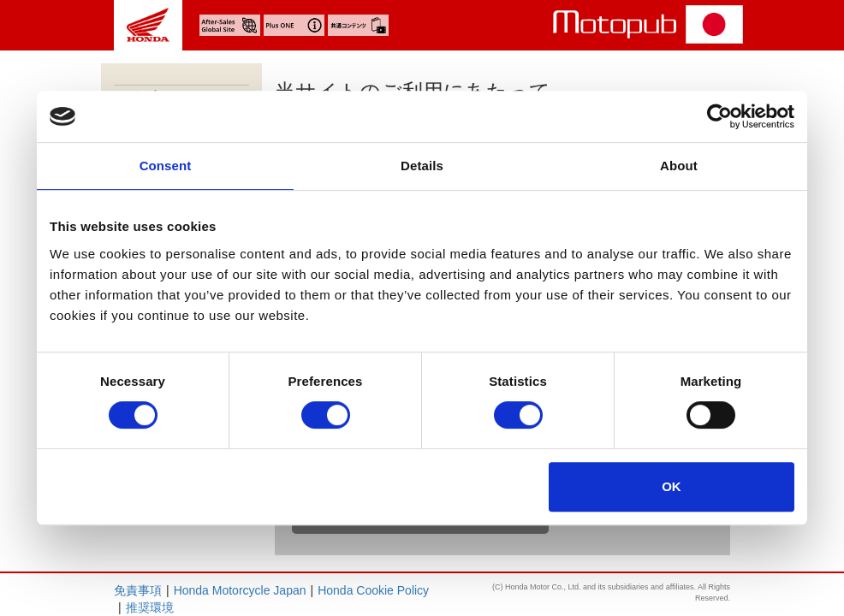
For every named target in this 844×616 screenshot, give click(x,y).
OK (672, 486)
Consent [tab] (166, 166)
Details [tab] (422, 166)
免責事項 (138, 590)
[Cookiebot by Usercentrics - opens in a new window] (719, 116)
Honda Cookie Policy (373, 590)
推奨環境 (150, 607)
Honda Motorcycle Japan (240, 590)
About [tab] (679, 166)
